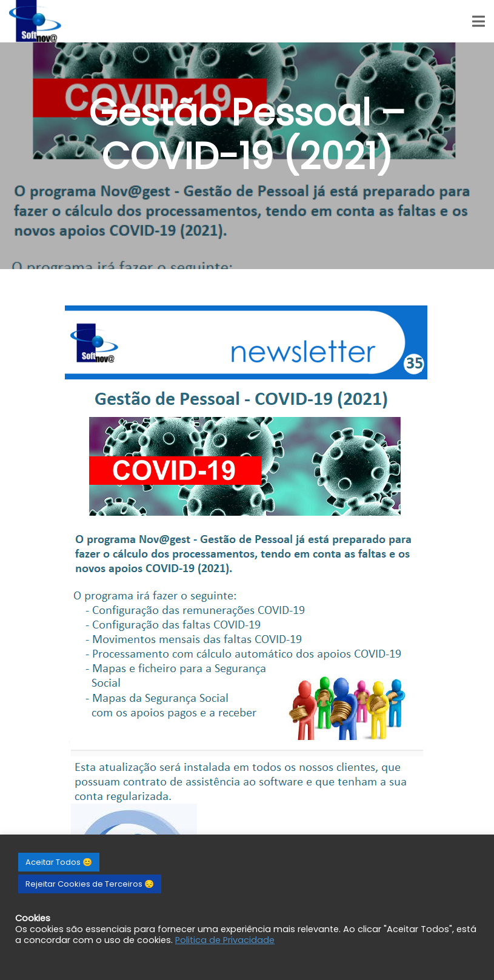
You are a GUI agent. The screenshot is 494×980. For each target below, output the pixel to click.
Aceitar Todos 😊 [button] (59, 862)
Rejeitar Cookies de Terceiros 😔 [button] (90, 884)
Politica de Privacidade (225, 940)
